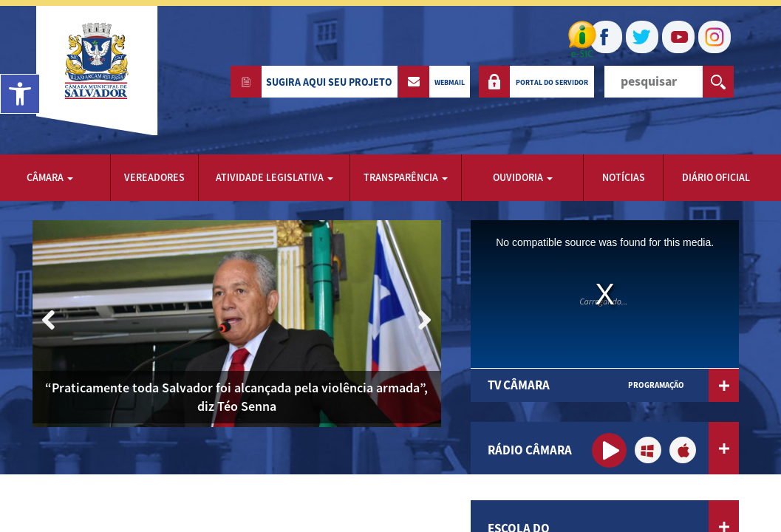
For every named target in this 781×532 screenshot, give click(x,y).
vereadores (154, 177)
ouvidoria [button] (523, 177)
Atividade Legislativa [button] (274, 177)
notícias (624, 177)
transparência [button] (406, 177)
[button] (424, 320)
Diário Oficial (716, 177)
